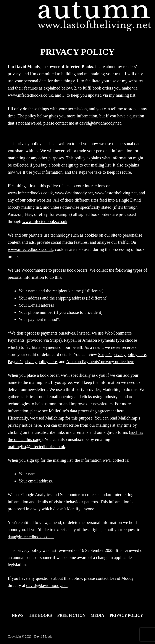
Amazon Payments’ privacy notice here (100, 362)
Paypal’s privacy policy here (32, 362)
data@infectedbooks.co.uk (31, 537)
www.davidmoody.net (74, 193)
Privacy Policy (126, 615)
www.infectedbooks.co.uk (30, 95)
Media (97, 615)
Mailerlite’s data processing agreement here (87, 411)
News (18, 615)
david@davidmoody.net (100, 123)
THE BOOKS (40, 615)
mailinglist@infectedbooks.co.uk (36, 447)
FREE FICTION (71, 615)
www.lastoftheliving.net (116, 193)
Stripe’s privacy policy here (122, 354)
